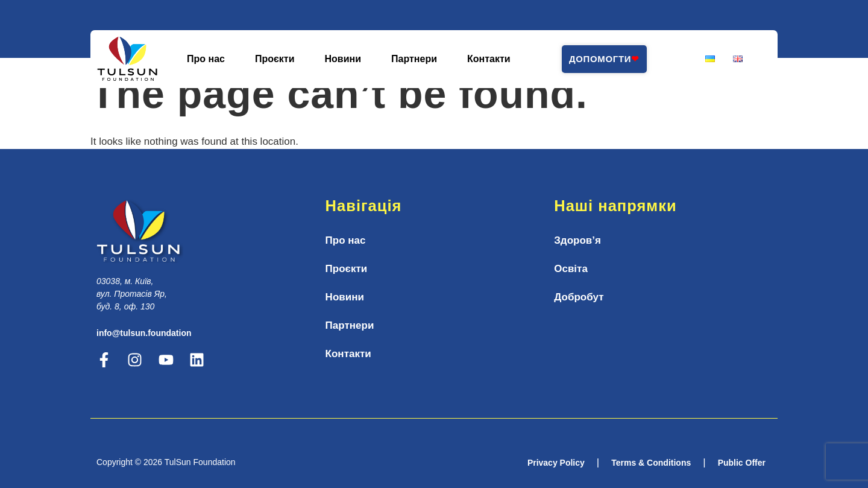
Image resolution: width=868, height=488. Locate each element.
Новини (343, 59)
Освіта (571, 269)
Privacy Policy (556, 463)
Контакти (489, 59)
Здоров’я (577, 240)
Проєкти (275, 59)
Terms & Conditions (651, 463)
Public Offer (742, 463)
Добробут (579, 297)
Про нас (206, 59)
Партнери (414, 59)
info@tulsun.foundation (144, 333)
